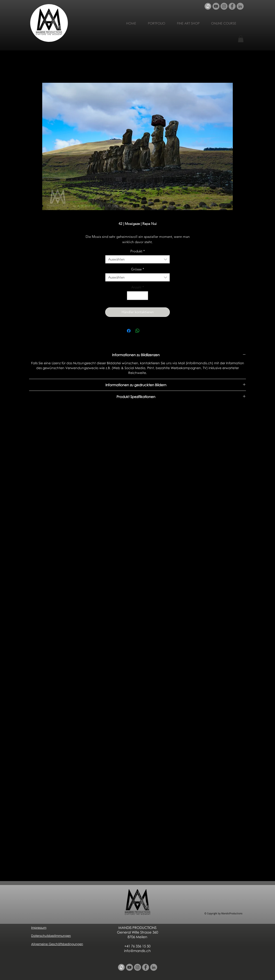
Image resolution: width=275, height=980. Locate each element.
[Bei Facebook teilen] (129, 331)
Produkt (138, 251)
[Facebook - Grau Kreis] (232, 6)
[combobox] (137, 259)
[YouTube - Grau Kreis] (216, 6)
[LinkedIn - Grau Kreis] (240, 6)
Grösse (138, 269)
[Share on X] (146, 331)
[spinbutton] (138, 296)
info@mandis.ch (137, 951)
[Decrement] (131, 296)
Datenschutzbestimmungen (51, 936)
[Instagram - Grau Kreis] (224, 6)
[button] (241, 39)
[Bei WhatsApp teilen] (137, 331)
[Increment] (145, 296)
